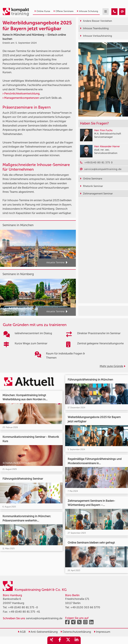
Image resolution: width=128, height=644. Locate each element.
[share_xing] (51, 640)
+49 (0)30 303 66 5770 (85, 607)
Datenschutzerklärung (76, 632)
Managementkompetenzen (22, 98)
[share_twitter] (68, 640)
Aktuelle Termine (57, 263)
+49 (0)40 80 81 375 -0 (23, 607)
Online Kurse (42, 11)
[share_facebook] (60, 640)
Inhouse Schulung (87, 11)
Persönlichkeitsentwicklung (22, 93)
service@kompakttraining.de (44, 618)
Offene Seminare (63, 11)
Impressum (102, 632)
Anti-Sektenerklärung (43, 632)
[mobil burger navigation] (106, 12)
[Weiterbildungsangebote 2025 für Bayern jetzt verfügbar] (114, 12)
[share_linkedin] (76, 640)
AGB (22, 632)
